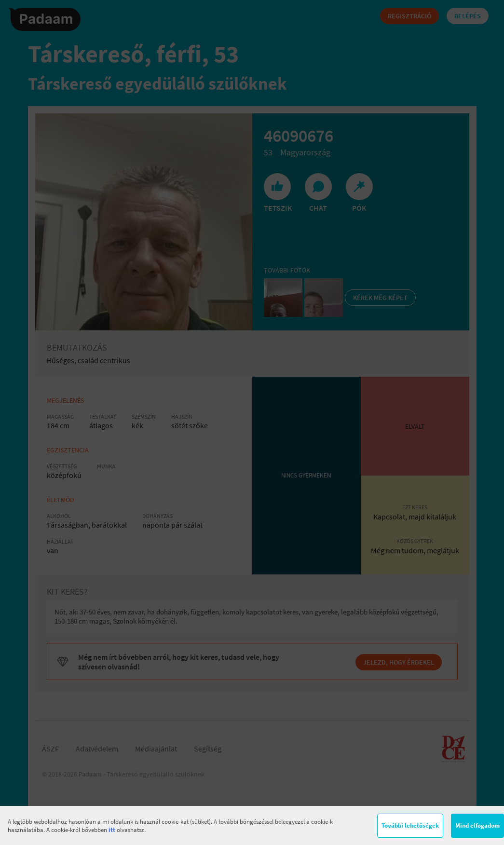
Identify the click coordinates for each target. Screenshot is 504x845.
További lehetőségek (410, 825)
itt (112, 830)
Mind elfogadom (477, 825)
